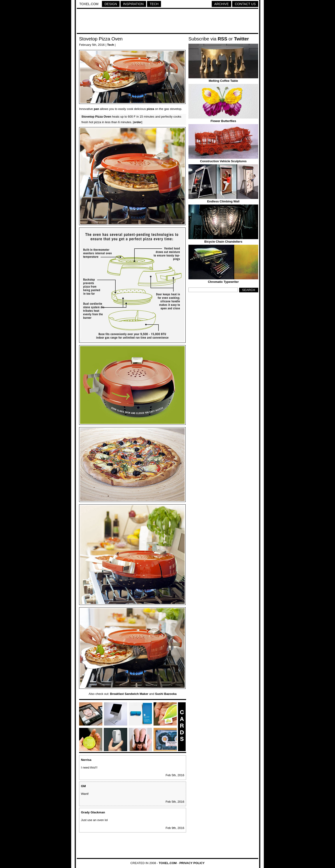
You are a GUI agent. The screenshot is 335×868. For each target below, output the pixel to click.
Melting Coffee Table (223, 81)
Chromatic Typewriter (223, 282)
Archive (221, 4)
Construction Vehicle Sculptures (223, 161)
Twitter (241, 39)
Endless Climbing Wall (223, 201)
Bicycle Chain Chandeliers (223, 242)
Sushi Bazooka (166, 694)
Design (111, 4)
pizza (151, 109)
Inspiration (133, 4)
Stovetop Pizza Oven (101, 39)
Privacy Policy (192, 863)
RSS (223, 39)
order (138, 122)
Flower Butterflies (223, 121)
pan (96, 109)
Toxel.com (89, 4)
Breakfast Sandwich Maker (129, 694)
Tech (154, 4)
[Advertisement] (167, 22)
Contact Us (245, 4)
